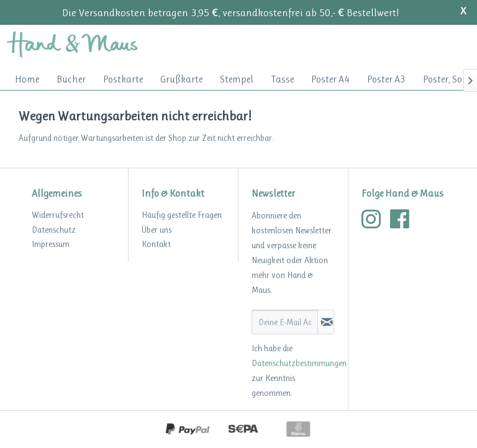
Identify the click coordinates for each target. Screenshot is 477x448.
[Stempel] (237, 79)
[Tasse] (282, 79)
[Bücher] (71, 79)
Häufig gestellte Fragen (182, 215)
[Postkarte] (123, 79)
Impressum (51, 244)
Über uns (157, 230)
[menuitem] (27, 79)
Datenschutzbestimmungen (299, 363)
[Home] (27, 79)
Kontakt (156, 244)
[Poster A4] (330, 79)
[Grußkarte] (181, 79)
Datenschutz (54, 230)
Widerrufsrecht (58, 215)
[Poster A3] (386, 79)
